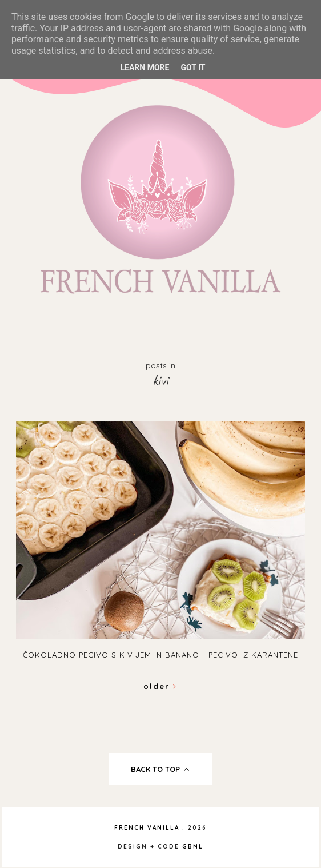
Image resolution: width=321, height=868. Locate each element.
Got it (193, 67)
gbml (193, 847)
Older (160, 686)
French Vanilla (147, 828)
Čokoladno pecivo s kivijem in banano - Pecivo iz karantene (160, 655)
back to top (160, 769)
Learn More (145, 67)
